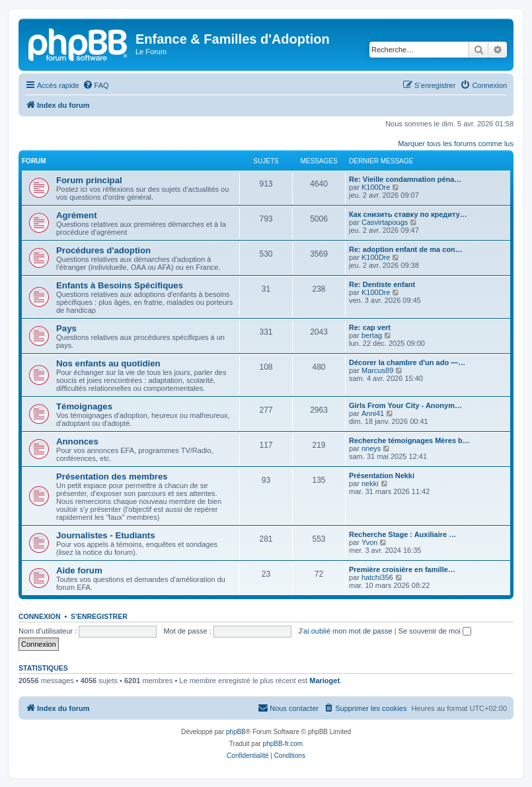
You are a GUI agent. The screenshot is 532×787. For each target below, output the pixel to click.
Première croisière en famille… (402, 569)
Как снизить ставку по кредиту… (408, 214)
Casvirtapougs (385, 222)
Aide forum (79, 570)
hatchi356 (377, 577)
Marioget (324, 681)
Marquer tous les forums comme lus (456, 144)
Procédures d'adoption (103, 250)
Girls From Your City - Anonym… (405, 405)
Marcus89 (377, 370)
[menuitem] (96, 85)
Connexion (40, 616)
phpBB (236, 732)
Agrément (77, 215)
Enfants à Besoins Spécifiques (120, 285)
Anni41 (373, 413)
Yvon (369, 542)
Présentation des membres (112, 476)
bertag (372, 335)
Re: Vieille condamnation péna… (405, 179)
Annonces (77, 441)
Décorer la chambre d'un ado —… (407, 362)
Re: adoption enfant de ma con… (406, 249)
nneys (371, 448)
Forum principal (89, 180)
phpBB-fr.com (283, 744)
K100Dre (376, 187)
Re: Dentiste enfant (382, 284)
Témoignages (84, 406)
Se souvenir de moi (435, 631)
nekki (370, 483)
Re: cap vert (370, 327)
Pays (66, 328)
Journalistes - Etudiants (106, 535)
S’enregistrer (99, 616)
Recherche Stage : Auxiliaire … (402, 534)
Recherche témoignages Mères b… (409, 440)
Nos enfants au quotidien (108, 363)
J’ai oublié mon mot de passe (345, 631)
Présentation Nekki (382, 476)
